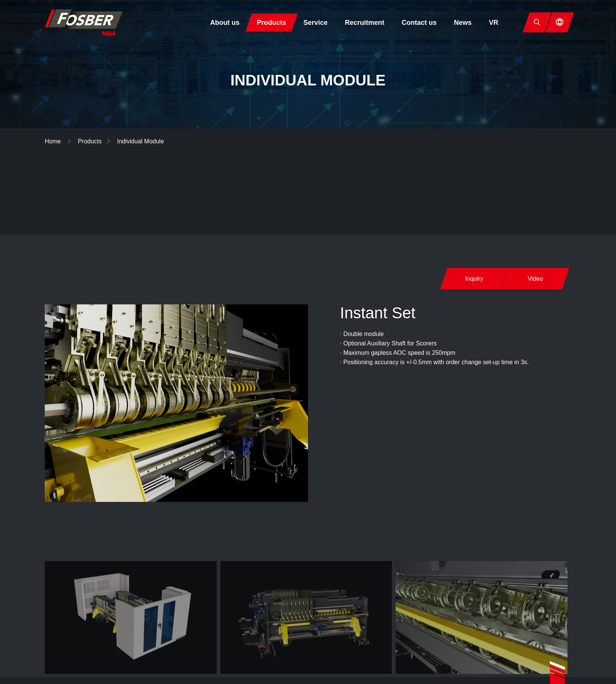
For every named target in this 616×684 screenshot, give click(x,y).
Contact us (419, 23)
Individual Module (140, 141)
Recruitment (365, 23)
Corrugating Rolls (526, 188)
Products (272, 23)
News (463, 23)
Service (316, 23)
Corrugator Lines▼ (364, 188)
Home (54, 141)
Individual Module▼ (446, 188)
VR (494, 23)
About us (225, 23)
